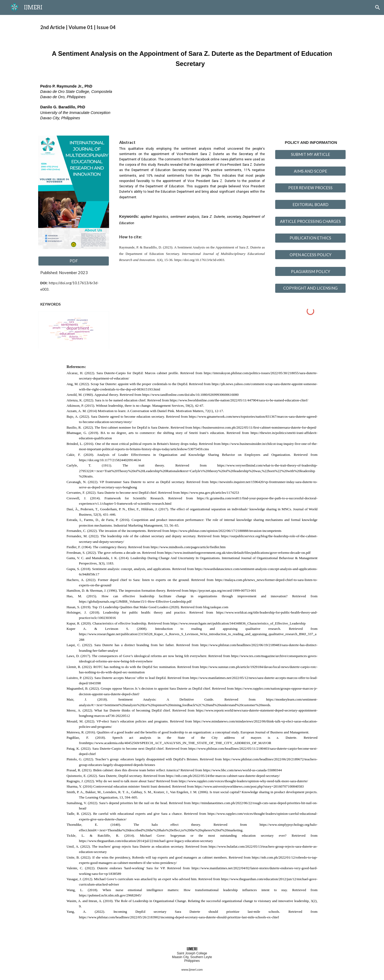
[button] (378, 7)
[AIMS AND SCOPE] (310, 171)
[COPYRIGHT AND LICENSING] (310, 288)
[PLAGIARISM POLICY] (310, 271)
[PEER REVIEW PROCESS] (310, 188)
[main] (192, 27)
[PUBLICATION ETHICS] (310, 238)
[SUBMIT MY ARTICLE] (310, 154)
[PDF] (74, 261)
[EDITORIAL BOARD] (310, 204)
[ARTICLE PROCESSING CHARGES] (310, 221)
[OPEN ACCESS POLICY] (310, 255)
